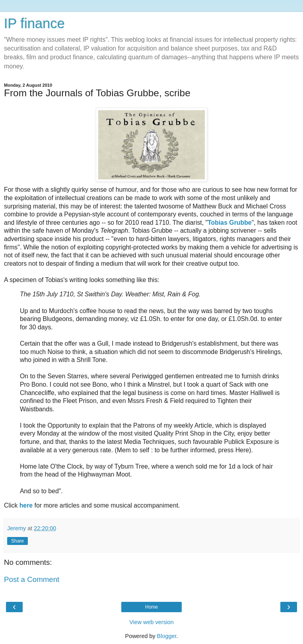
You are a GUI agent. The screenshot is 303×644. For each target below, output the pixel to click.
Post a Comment (32, 579)
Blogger (167, 636)
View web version (151, 622)
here (26, 505)
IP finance (34, 23)
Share (17, 541)
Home (151, 607)
